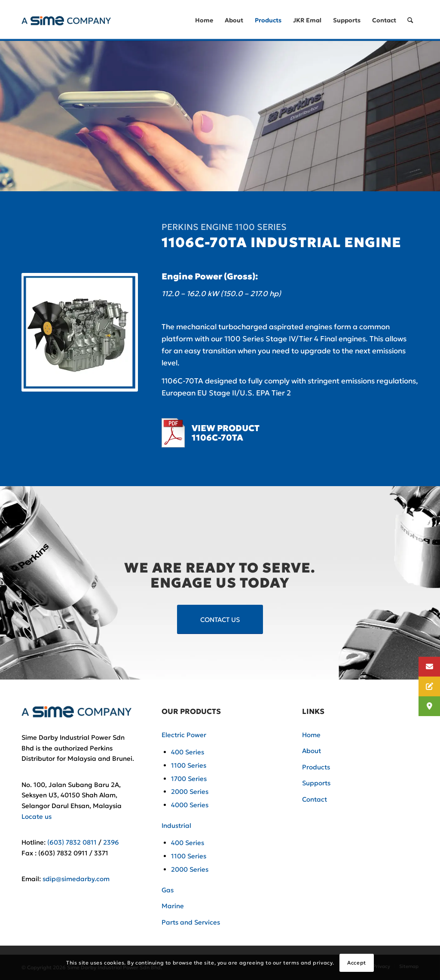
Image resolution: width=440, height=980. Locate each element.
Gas (168, 890)
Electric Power (184, 735)
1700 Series (189, 779)
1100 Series (189, 765)
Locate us (37, 816)
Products (316, 767)
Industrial (176, 825)
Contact (315, 799)
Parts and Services (191, 922)
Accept (357, 963)
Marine (173, 906)
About (312, 751)
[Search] (410, 20)
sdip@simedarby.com (76, 879)
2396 (111, 842)
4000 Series (190, 805)
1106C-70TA (217, 438)
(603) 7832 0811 (72, 842)
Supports (316, 783)
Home (311, 735)
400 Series (188, 752)
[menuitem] (204, 20)
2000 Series (190, 792)
